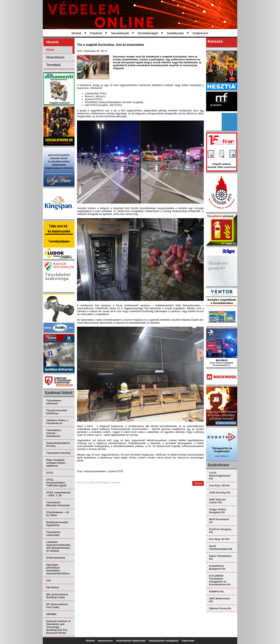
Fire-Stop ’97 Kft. (219, 539)
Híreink (76, 33)
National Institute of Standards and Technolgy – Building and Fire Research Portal (58, 627)
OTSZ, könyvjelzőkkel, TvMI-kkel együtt (56, 483)
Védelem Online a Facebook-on (57, 422)
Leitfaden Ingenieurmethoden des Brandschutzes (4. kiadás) (58, 546)
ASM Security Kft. (220, 493)
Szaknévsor (200, 33)
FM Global (52, 587)
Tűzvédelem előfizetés (54, 402)
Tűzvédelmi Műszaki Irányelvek (58, 504)
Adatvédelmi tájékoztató (131, 641)
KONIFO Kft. (217, 591)
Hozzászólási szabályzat (164, 641)
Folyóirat (96, 33)
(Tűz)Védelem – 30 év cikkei (58, 514)
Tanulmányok (120, 33)
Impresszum (105, 641)
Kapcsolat (188, 641)
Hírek (50, 50)
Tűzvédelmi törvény (58, 453)
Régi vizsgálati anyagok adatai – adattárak (57, 463)
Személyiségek (148, 33)
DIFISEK (51, 614)
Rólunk (90, 641)
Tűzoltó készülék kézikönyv (57, 412)
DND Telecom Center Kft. (217, 501)
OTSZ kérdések (56, 558)
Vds (49, 580)
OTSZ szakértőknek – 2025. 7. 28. (58, 494)
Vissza (198, 483)
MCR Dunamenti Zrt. (219, 521)
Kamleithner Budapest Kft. (217, 567)
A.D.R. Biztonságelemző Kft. (220, 476)
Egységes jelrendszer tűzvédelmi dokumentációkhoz (58, 569)
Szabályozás (175, 33)
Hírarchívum (55, 57)
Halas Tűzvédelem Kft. (220, 557)
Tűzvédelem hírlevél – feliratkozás (54, 433)
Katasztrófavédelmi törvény (58, 444)
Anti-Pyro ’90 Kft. (220, 486)
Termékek (53, 65)
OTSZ (50, 473)
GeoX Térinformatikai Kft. (221, 548)
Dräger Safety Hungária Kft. (217, 511)
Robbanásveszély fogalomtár (57, 524)
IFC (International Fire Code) (57, 606)
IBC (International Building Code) (57, 596)
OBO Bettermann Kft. (220, 600)
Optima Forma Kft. (220, 608)
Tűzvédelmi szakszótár (53, 534)
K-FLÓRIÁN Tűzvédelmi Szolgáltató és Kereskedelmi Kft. (220, 580)
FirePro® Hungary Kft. (220, 531)
